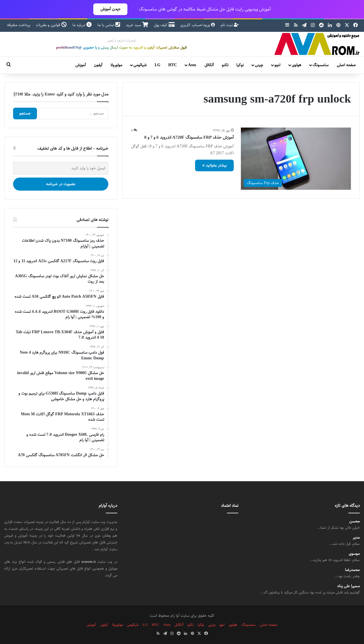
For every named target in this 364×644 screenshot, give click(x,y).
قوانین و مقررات (51, 25)
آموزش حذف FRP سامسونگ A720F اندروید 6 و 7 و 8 (189, 137)
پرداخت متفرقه (19, 25)
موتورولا (116, 65)
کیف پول (164, 25)
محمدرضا (352, 570)
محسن (354, 521)
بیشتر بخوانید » (214, 165)
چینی (259, 65)
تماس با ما (109, 25)
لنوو (277, 65)
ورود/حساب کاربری (198, 25)
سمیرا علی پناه (349, 586)
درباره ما (82, 25)
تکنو (225, 65)
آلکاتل (209, 65)
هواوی (296, 65)
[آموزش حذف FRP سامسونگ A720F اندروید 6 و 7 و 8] (296, 159)
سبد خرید (137, 25)
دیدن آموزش (110, 9)
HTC (173, 65)
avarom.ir (89, 562)
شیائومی (140, 65)
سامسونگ (320, 65)
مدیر (356, 538)
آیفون (98, 65)
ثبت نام (230, 25)
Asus (192, 65)
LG (158, 65)
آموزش (81, 65)
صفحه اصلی (346, 65)
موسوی (354, 554)
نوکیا (240, 65)
